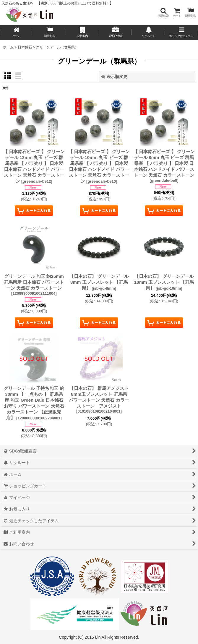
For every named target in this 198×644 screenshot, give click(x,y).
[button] (163, 13)
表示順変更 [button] (114, 77)
